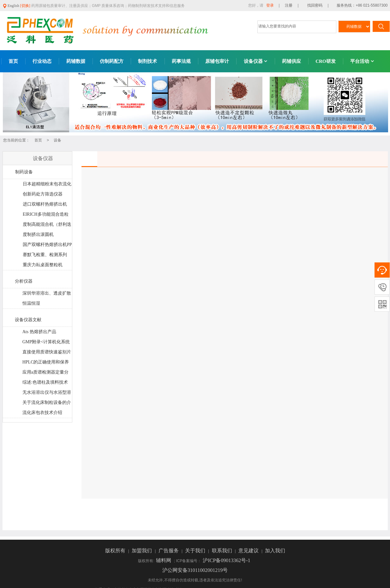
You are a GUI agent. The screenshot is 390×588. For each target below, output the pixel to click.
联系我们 (223, 551)
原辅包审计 (217, 61)
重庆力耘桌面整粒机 (43, 265)
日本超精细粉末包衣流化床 (47, 185)
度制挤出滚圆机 (38, 234)
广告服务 (169, 551)
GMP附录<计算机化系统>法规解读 (46, 343)
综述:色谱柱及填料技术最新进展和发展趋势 (45, 384)
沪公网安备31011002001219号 (195, 570)
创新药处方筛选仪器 (43, 194)
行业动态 (42, 61)
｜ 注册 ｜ (289, 5)
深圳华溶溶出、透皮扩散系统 (47, 295)
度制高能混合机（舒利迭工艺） (47, 226)
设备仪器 (256, 61)
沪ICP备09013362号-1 (226, 560)
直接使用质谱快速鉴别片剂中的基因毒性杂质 (47, 353)
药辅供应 (291, 61)
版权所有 (116, 551)
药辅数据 (76, 61)
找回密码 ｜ (317, 5)
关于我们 (196, 551)
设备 (57, 140)
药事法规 (181, 61)
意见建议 (249, 551)
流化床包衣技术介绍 (42, 413)
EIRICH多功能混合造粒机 (45, 216)
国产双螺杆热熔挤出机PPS (47, 246)
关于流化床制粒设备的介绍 (47, 404)
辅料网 (164, 560)
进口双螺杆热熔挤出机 (45, 204)
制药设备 (24, 172)
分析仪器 (24, 281)
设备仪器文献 (28, 320)
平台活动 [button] (362, 61)
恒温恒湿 (31, 303)
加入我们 (275, 551)
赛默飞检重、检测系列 (45, 255)
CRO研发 (325, 61)
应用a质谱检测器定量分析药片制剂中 (45, 374)
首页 (13, 61)
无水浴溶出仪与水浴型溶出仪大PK (47, 394)
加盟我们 (142, 551)
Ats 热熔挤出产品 (39, 332)
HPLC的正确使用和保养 (46, 362)
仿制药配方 (112, 61)
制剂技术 (147, 61)
